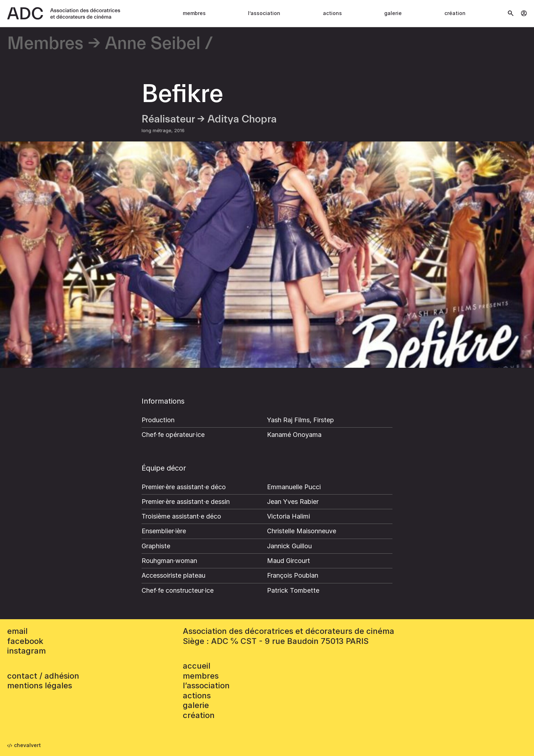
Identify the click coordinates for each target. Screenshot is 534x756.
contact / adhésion (43, 676)
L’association (264, 13)
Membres (194, 13)
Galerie (393, 13)
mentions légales (40, 685)
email (17, 631)
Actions (332, 13)
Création (455, 13)
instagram (27, 651)
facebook (25, 641)
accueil (197, 666)
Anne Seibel (153, 44)
